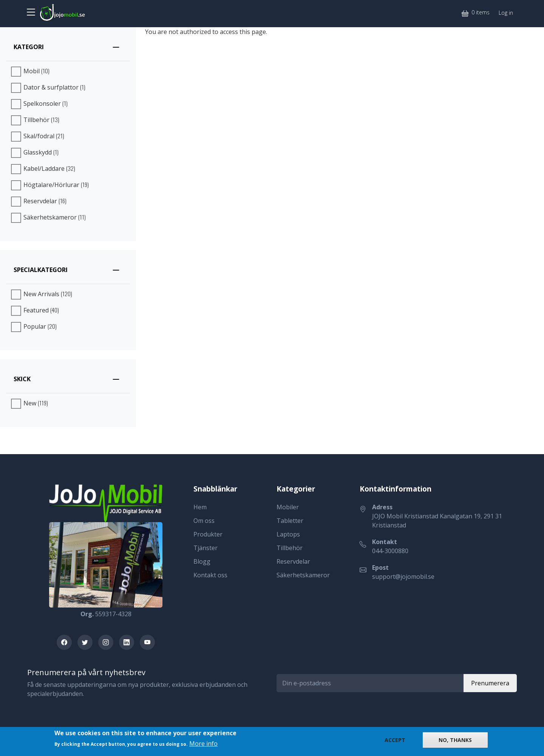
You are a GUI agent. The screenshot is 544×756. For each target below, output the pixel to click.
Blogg (202, 561)
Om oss (204, 521)
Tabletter (290, 521)
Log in (506, 13)
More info (203, 744)
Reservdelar (293, 561)
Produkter (208, 534)
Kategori (29, 47)
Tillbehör (290, 548)
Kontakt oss (210, 575)
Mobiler (288, 507)
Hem (200, 507)
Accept (395, 740)
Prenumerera (490, 683)
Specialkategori (41, 270)
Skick (22, 379)
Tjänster (206, 548)
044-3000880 (390, 551)
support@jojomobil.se (403, 577)
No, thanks (455, 740)
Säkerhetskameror (303, 575)
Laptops (288, 534)
